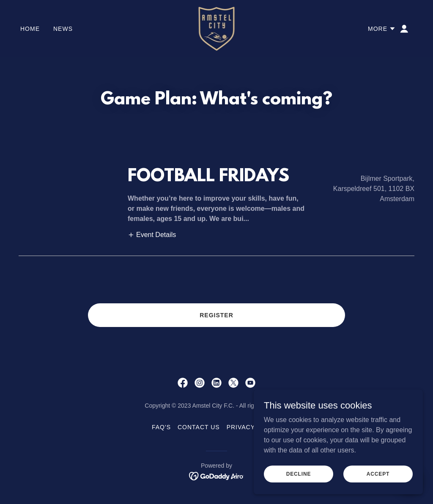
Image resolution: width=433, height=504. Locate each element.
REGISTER (216, 315)
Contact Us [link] (199, 427)
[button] (382, 29)
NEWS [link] (63, 29)
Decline (299, 479)
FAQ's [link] (161, 427)
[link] (217, 28)
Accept (378, 479)
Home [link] (30, 29)
